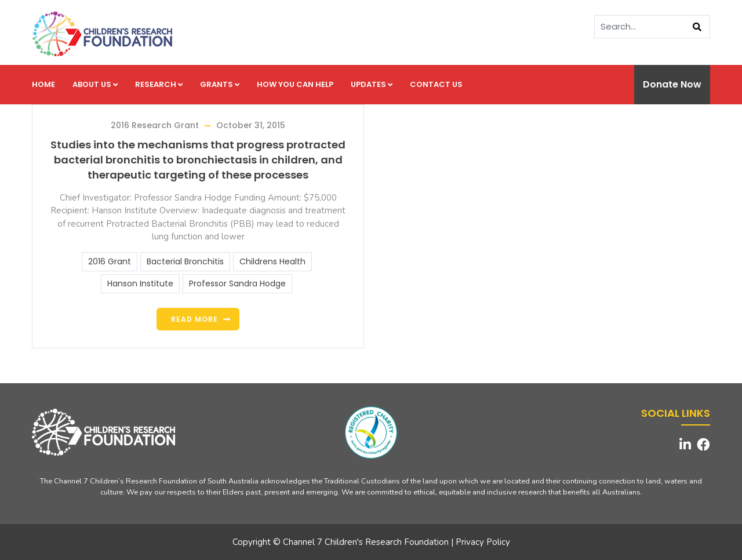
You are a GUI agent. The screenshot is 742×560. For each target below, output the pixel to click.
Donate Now (672, 84)
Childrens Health (272, 261)
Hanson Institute (140, 283)
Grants (220, 84)
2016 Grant (110, 261)
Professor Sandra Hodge (237, 283)
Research (159, 84)
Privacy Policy (483, 542)
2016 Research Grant (155, 125)
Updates (372, 84)
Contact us (436, 84)
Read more (194, 319)
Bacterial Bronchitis (185, 261)
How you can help (295, 84)
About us (95, 84)
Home (43, 84)
